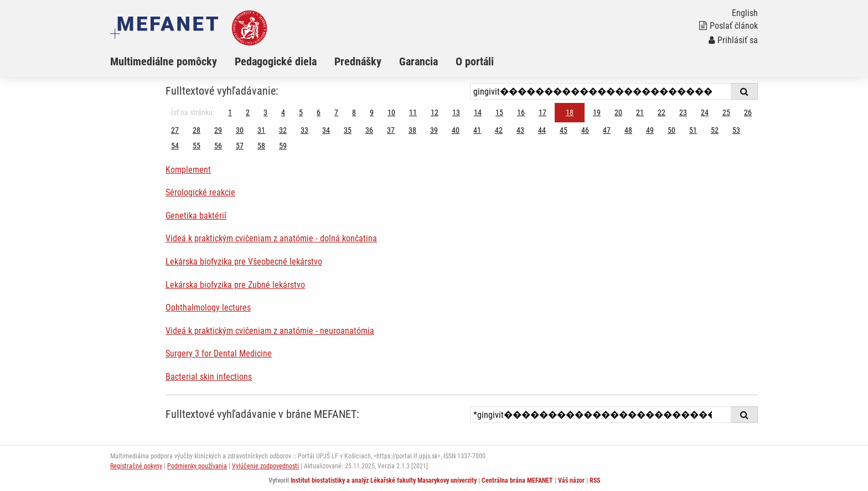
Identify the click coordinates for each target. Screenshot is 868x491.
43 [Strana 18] (520, 130)
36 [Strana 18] (369, 130)
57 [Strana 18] (240, 146)
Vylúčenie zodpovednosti (265, 466)
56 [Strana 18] (218, 146)
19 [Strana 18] (597, 112)
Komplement (188, 170)
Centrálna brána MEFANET (517, 480)
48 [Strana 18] (628, 130)
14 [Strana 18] (478, 112)
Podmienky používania (197, 466)
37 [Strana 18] (391, 130)
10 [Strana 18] (391, 112)
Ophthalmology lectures (208, 307)
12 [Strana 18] (435, 112)
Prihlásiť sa (733, 40)
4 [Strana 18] (283, 112)
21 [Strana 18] (640, 112)
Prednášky (358, 61)
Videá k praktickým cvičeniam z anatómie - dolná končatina (271, 238)
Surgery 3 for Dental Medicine (219, 353)
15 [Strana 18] (499, 112)
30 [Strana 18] (240, 130)
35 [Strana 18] (348, 130)
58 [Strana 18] (261, 146)
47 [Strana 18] (607, 130)
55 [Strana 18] (197, 146)
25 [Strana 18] (726, 112)
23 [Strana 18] (683, 112)
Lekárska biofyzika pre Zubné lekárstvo (235, 285)
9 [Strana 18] (372, 112)
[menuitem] (172, 61)
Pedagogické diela (276, 61)
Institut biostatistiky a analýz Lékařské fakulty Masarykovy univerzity (384, 480)
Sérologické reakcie (200, 192)
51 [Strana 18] (693, 130)
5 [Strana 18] (301, 112)
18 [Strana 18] (570, 112)
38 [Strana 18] (412, 130)
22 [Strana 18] (662, 112)
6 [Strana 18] (319, 112)
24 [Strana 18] (705, 112)
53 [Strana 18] (736, 130)
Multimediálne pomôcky (164, 61)
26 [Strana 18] (748, 112)
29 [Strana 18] (218, 130)
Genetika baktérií (196, 216)
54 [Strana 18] (175, 146)
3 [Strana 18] (265, 112)
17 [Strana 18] (542, 112)
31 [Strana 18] (261, 130)
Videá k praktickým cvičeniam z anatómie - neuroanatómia (270, 331)
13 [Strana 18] (456, 112)
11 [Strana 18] (413, 112)
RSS (595, 480)
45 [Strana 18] (564, 130)
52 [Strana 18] (715, 130)
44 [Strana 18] (542, 130)
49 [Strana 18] (650, 130)
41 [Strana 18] (477, 130)
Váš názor (571, 480)
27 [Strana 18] (175, 130)
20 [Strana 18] (618, 112)
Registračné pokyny (136, 466)
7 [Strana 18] (336, 112)
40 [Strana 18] (456, 130)
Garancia (418, 61)
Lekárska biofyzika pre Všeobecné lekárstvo (244, 262)
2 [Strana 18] (248, 112)
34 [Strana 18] (326, 130)
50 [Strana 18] (671, 130)
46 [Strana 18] (585, 130)
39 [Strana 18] (434, 130)
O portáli (475, 61)
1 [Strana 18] (230, 112)
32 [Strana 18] (283, 130)
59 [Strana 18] (283, 146)
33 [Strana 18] (304, 130)
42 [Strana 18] (499, 130)
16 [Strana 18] (521, 112)
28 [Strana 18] (197, 130)
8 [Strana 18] (354, 112)
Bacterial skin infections (209, 377)
